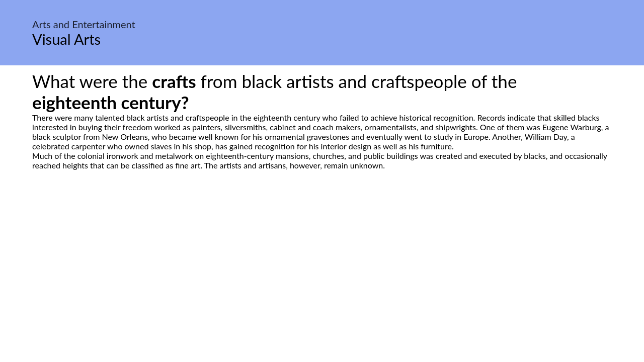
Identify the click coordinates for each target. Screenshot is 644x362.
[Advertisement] (322, 264)
